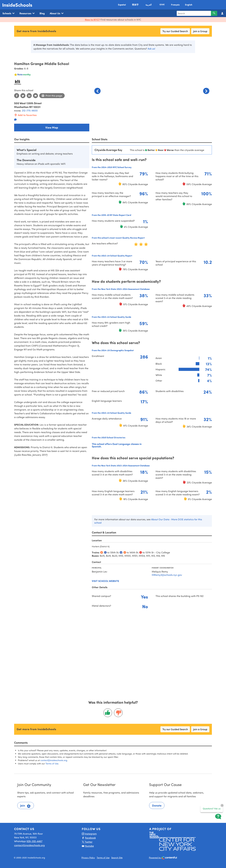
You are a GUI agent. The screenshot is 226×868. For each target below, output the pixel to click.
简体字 (135, 5)
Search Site (117, 858)
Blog (42, 13)
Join (26, 806)
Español (122, 5)
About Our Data (160, 519)
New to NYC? (92, 20)
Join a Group (200, 31)
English (189, 5)
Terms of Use (52, 764)
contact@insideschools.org (54, 760)
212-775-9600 (30, 110)
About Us (57, 13)
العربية (149, 5)
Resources (27, 13)
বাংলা (162, 5)
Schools (8, 13)
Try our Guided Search (175, 31)
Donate (157, 805)
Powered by (163, 858)
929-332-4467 (34, 841)
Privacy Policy (88, 858)
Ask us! (151, 49)
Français (175, 5)
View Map (52, 127)
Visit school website (105, 581)
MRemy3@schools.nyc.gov (167, 575)
